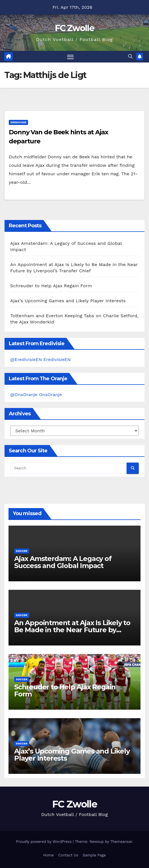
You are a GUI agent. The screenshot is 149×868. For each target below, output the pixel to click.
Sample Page (94, 855)
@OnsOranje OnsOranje (36, 395)
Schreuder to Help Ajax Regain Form (51, 286)
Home (48, 855)
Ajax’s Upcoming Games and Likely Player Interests (68, 301)
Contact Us (68, 855)
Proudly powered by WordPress (44, 842)
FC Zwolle (74, 28)
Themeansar (121, 842)
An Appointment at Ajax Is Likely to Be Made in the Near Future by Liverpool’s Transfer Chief (72, 630)
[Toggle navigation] (71, 57)
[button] (130, 56)
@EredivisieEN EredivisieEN (41, 359)
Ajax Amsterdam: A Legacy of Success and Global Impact (63, 562)
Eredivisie (18, 122)
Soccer (22, 551)
